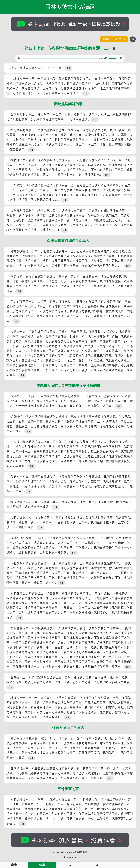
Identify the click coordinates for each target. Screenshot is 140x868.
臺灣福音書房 (81, 852)
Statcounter (70, 857)
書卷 (14, 865)
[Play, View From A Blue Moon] (19, 58)
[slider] (60, 58)
